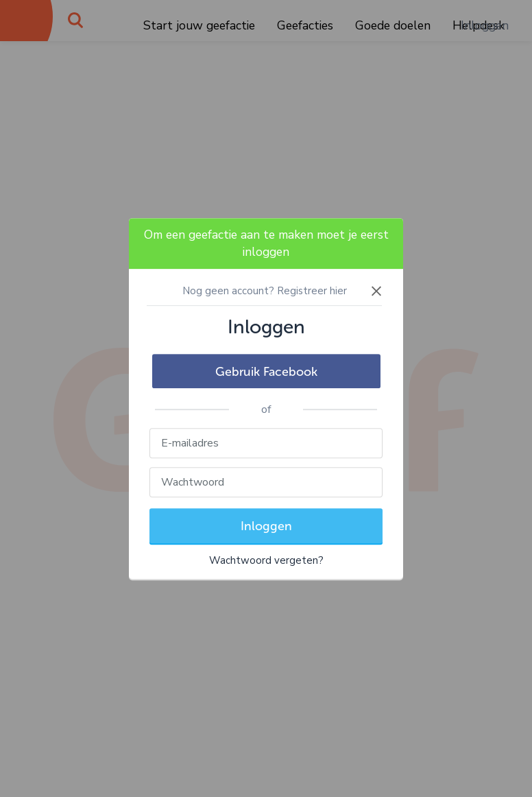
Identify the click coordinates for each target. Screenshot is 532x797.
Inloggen (266, 526)
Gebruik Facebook (266, 372)
